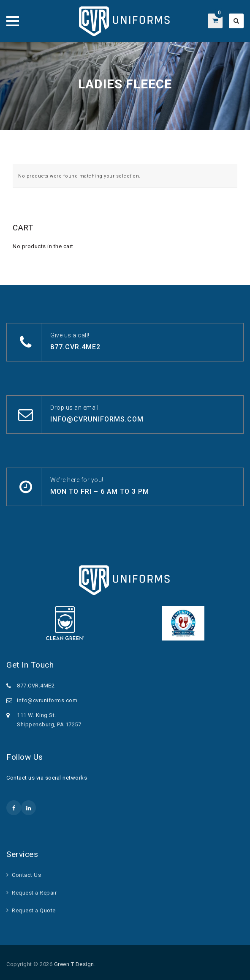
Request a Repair (34, 893)
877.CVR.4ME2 (75, 347)
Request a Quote (34, 910)
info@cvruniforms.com (97, 419)
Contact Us (26, 875)
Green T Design (74, 964)
